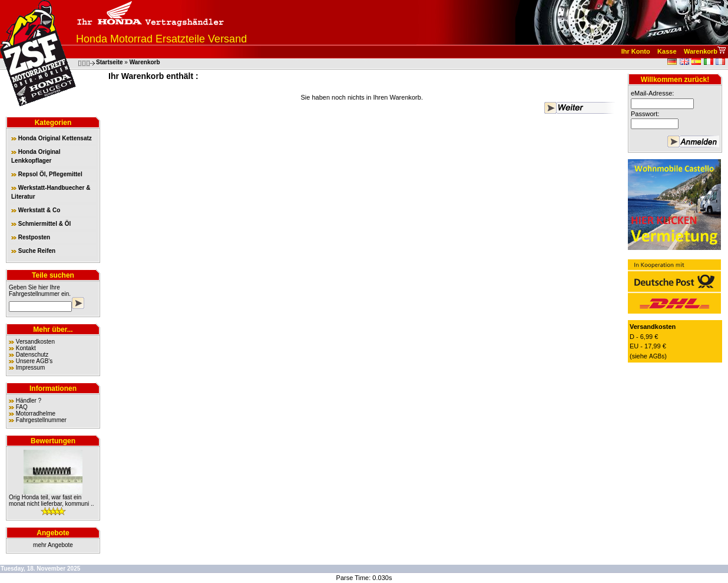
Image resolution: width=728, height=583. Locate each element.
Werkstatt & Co (36, 210)
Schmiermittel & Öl (41, 224)
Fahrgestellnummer (34, 294)
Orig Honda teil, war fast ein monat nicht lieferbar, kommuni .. (52, 500)
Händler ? (29, 401)
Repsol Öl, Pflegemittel (47, 174)
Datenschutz (32, 355)
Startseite (110, 62)
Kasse (667, 51)
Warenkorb (701, 51)
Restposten (31, 237)
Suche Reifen (33, 251)
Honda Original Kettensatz (52, 138)
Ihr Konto (636, 51)
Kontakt (26, 348)
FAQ (22, 407)
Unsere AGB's (34, 361)
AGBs (657, 356)
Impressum (30, 368)
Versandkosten (35, 342)
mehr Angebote (53, 545)
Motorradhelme (36, 414)
